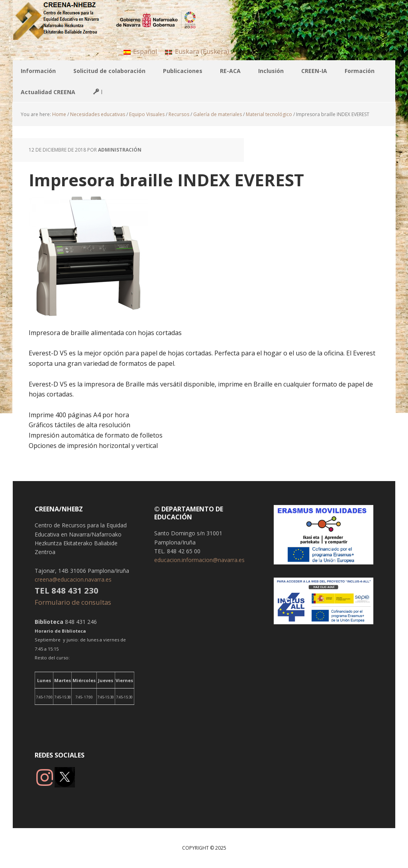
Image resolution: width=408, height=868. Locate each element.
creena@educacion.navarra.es (73, 579)
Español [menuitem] (145, 51)
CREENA (65, 20)
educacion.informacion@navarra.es (199, 560)
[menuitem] (140, 51)
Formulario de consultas (74, 602)
